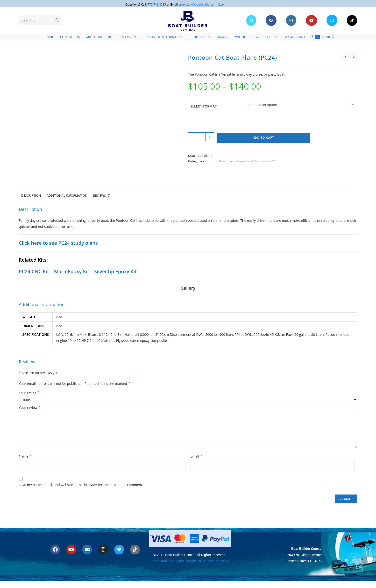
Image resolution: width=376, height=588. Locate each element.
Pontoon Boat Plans (220, 161)
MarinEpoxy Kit (72, 271)
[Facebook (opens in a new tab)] (271, 20)
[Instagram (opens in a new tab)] (291, 20)
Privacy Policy (218, 561)
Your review (30, 407)
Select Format (204, 106)
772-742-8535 (157, 4)
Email (196, 456)
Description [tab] (31, 196)
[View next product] (354, 57)
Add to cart (264, 138)
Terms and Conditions (167, 561)
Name (25, 456)
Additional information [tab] (67, 196)
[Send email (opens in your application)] (332, 20)
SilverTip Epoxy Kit (116, 271)
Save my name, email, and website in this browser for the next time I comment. (81, 485)
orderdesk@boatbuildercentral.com (202, 4)
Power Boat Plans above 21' (256, 161)
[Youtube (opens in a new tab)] (311, 20)
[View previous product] (346, 57)
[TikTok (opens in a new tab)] (352, 20)
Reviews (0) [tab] (102, 196)
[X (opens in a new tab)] (251, 20)
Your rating (29, 393)
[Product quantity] (201, 137)
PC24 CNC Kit (34, 271)
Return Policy (195, 561)
